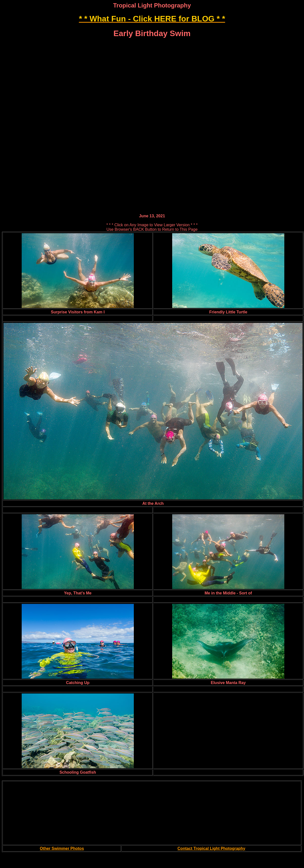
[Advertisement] (152, 74)
